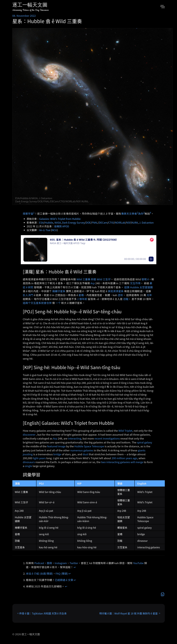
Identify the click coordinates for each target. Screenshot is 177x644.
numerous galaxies (82, 450)
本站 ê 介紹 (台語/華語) (40, 573)
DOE (88, 222)
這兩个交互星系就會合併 (37, 303)
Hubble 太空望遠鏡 (141, 287)
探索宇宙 (28, 214)
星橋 (81, 295)
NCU (54, 230)
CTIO (111, 222)
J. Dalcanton (146, 222)
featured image (56, 446)
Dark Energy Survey (73, 222)
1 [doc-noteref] (34, 213)
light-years (39, 458)
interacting (75, 438)
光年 (149, 295)
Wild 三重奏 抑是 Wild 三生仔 (94, 279)
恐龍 (126, 299)
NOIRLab (120, 222)
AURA (135, 222)
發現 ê (145, 279)
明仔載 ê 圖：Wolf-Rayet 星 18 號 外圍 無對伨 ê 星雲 (128, 613)
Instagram (61, 563)
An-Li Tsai (45, 230)
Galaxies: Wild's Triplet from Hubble (60, 219)
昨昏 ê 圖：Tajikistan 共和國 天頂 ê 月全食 (43, 613)
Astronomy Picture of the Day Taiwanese (31, 10)
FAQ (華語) (62, 573)
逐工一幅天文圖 (30, 5)
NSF (128, 222)
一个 (58, 303)
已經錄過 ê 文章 (64, 580)
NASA (58, 222)
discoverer (29, 434)
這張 (127, 287)
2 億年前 (82, 299)
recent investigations (107, 438)
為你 (141, 214)
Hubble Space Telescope (89, 446)
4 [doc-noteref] (151, 213)
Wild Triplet (125, 431)
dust (85, 454)
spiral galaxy (145, 442)
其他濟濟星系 (116, 291)
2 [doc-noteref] (138, 213)
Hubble (49, 222)
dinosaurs (29, 462)
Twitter (74, 563)
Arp (93, 283)
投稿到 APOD (62, 226)
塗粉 (120, 295)
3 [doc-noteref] (144, 213)
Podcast (39, 563)
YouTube (138, 563)
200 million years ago (124, 458)
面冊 (49, 563)
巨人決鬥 (28, 295)
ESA (42, 222)
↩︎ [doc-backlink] (75, 567)
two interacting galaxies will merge (122, 462)
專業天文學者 (129, 214)
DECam (103, 222)
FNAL (95, 222)
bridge (57, 454)
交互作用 (135, 283)
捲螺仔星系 (59, 291)
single (28, 466)
